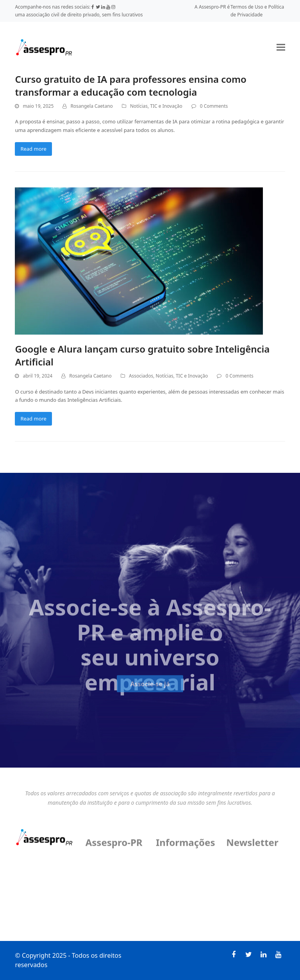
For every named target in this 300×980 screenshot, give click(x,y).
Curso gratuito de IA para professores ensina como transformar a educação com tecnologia (131, 86)
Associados (141, 376)
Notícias (139, 106)
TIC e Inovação (166, 106)
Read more (33, 149)
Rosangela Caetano (91, 106)
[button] (281, 47)
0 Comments (214, 106)
